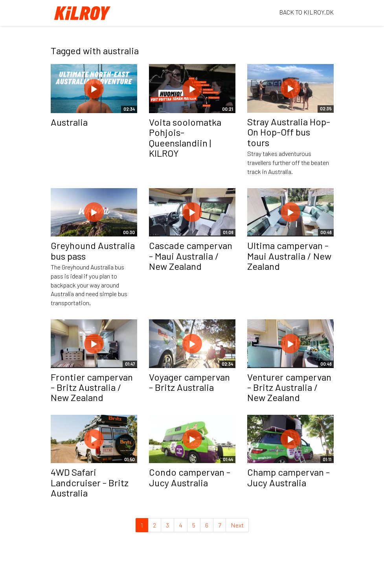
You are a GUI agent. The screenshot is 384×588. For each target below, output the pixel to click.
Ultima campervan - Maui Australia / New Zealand (289, 256)
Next (237, 525)
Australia (69, 122)
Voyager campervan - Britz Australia (189, 382)
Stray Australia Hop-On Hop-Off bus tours (289, 132)
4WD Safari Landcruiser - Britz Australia (90, 482)
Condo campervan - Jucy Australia (190, 477)
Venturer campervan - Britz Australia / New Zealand (289, 387)
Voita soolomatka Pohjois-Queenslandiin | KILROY (185, 137)
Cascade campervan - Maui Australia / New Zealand (191, 256)
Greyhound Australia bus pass (93, 250)
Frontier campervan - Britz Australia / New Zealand (92, 387)
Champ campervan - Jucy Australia (288, 477)
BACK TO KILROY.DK (306, 12)
